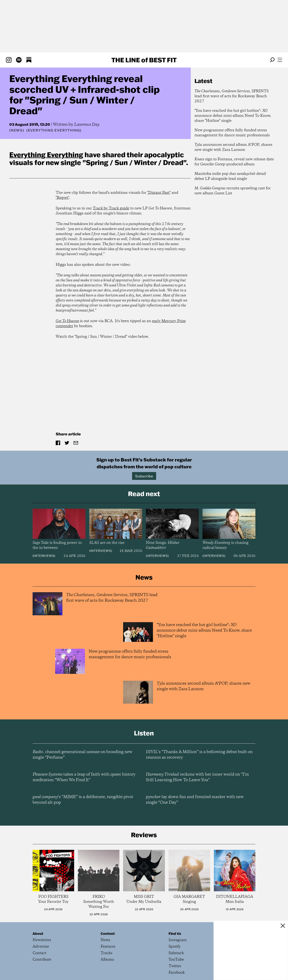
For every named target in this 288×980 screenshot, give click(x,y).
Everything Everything (46, 155)
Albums (107, 960)
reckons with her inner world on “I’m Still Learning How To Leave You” (197, 777)
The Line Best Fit (144, 60)
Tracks (106, 953)
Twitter (175, 966)
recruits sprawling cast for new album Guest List (233, 191)
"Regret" (62, 198)
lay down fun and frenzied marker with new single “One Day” (195, 800)
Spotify (175, 947)
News (17, 130)
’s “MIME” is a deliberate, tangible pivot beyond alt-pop (83, 800)
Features (108, 947)
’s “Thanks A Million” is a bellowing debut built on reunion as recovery (199, 755)
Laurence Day (87, 125)
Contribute (42, 960)
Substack (176, 953)
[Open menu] (280, 60)
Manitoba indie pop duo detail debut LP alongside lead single (230, 176)
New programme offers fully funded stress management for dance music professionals (232, 133)
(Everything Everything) (54, 130)
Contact (39, 953)
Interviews (44, 556)
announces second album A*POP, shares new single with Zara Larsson (233, 147)
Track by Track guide (111, 208)
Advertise (41, 947)
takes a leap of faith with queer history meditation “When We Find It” (84, 777)
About (38, 934)
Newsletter (42, 940)
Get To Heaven (67, 321)
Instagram (178, 940)
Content (108, 934)
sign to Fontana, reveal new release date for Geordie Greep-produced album (234, 162)
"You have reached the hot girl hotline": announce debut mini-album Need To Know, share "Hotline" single (233, 116)
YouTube (176, 960)
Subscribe (144, 476)
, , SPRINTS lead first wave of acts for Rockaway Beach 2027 (232, 96)
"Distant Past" (159, 193)
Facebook (177, 973)
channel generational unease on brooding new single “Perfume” (82, 755)
